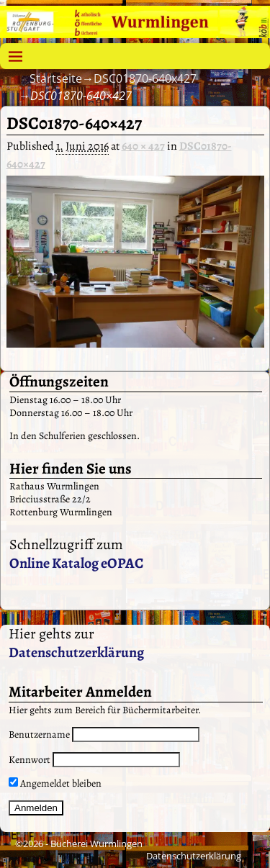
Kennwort (30, 760)
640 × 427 (143, 146)
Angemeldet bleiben (55, 783)
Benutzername (39, 734)
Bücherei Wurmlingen (96, 844)
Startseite (56, 78)
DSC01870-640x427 (145, 78)
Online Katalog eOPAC (76, 563)
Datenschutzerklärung (76, 652)
